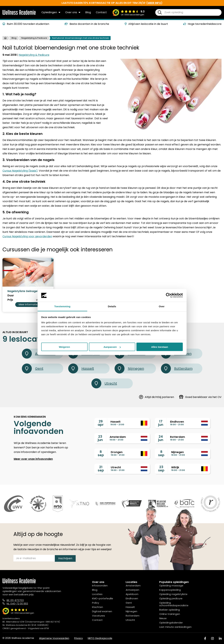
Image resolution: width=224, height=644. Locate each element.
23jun (100, 438)
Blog (88, 12)
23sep (161, 469)
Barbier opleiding (170, 610)
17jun (161, 423)
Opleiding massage (171, 586)
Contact (101, 12)
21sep (101, 469)
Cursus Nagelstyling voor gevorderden (27, 236)
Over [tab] (162, 306)
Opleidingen (51, 12)
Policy (96, 603)
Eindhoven (132, 598)
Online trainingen (170, 614)
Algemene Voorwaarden (54, 638)
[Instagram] (212, 638)
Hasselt (81, 368)
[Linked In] (220, 638)
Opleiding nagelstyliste (173, 594)
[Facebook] (205, 638)
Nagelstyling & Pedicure (34, 38)
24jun (161, 438)
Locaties (97, 594)
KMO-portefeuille (103, 598)
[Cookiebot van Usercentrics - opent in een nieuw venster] (168, 295)
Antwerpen (132, 590)
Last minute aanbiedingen (175, 627)
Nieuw (163, 618)
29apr (101, 423)
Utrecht (104, 383)
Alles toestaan (160, 347)
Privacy (78, 638)
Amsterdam (133, 586)
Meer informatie (28, 304)
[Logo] (19, 14)
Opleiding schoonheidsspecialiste (174, 604)
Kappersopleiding (170, 590)
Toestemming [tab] (62, 306)
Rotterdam (177, 368)
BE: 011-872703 (15, 600)
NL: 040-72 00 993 (17, 604)
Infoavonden (100, 586)
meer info (154, 3)
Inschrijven (65, 558)
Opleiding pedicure (171, 598)
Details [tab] (112, 306)
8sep (101, 453)
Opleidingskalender (171, 623)
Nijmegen (129, 368)
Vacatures (99, 616)
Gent (33, 368)
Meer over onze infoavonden (33, 459)
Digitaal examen (102, 611)
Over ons (73, 12)
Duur (11, 296)
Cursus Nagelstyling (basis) (20, 171)
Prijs (10, 300)
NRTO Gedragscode (100, 638)
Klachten (98, 607)
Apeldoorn (132, 594)
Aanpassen (112, 347)
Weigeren (64, 347)
